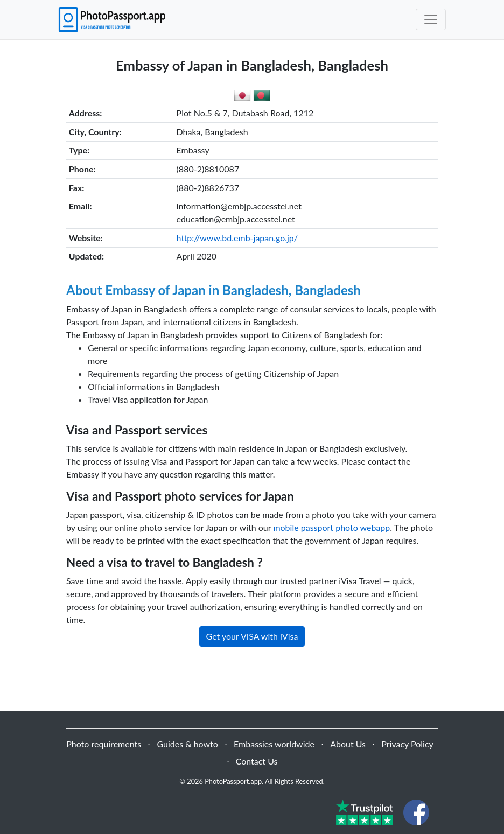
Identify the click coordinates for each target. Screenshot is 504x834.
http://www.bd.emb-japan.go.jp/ (237, 238)
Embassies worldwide (274, 744)
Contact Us (257, 761)
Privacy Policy (407, 744)
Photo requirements (104, 744)
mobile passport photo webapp (331, 527)
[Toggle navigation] (431, 19)
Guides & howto (187, 744)
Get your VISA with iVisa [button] (252, 636)
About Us (348, 744)
